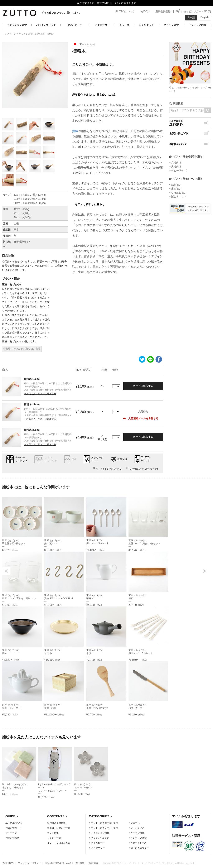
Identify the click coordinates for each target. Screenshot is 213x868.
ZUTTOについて (125, 11)
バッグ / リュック (46, 25)
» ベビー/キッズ (178, 171)
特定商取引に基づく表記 (58, 863)
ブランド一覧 (54, 838)
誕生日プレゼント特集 (59, 828)
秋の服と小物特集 (56, 823)
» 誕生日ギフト (178, 197)
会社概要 (80, 863)
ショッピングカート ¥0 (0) (196, 11)
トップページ (9, 34)
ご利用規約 (8, 863)
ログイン (145, 11)
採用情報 (93, 863)
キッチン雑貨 (171, 25)
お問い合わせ (190, 144)
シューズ (124, 25)
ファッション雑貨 (17, 25)
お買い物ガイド (190, 133)
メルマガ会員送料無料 (190, 123)
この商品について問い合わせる (144, 469)
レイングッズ (146, 25)
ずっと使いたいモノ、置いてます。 (62, 13)
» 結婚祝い (175, 185)
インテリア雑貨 (197, 25)
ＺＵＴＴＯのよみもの (59, 843)
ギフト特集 (53, 833)
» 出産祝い (175, 189)
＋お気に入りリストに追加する (40, 393)
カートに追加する (143, 386)
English (205, 17)
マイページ (11, 833)
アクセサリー (102, 25)
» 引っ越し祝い (178, 193)
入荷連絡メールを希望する (141, 418)
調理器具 (40, 34)
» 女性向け (175, 163)
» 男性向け (175, 167)
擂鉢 (75, 131)
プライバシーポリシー (29, 863)
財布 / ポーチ (75, 25)
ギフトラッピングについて (109, 469)
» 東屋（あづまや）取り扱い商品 (22, 349)
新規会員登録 (163, 11)
